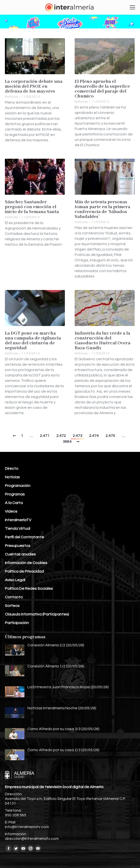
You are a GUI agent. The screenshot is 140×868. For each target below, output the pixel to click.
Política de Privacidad (24, 571)
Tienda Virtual (17, 529)
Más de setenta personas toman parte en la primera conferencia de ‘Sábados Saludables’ (102, 209)
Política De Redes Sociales (29, 589)
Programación (18, 486)
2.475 (110, 436)
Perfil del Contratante (24, 537)
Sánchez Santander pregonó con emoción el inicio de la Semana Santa (32, 207)
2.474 (94, 436)
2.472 (61, 436)
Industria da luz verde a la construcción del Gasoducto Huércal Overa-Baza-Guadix (103, 341)
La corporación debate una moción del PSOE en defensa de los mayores (34, 86)
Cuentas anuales (20, 554)
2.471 (45, 436)
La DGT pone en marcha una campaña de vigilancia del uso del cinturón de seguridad (33, 341)
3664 (67, 442)
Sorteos (12, 606)
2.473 (77, 436)
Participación (17, 623)
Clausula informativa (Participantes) (37, 614)
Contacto (14, 597)
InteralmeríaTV (18, 520)
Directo (12, 469)
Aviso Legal (15, 580)
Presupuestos (18, 546)
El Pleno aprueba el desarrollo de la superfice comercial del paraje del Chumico (102, 89)
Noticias (11, 97)
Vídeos (11, 511)
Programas (15, 494)
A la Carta (14, 503)
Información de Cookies (26, 563)
